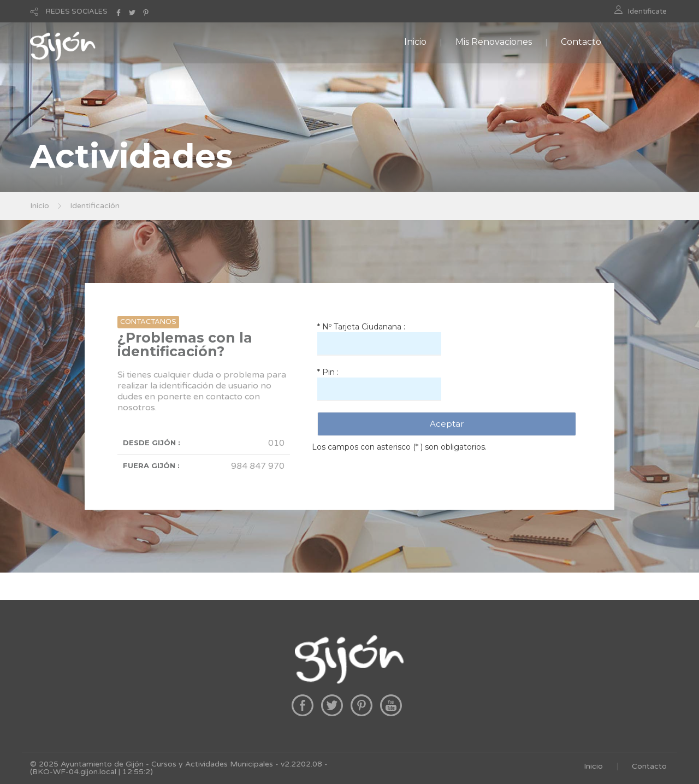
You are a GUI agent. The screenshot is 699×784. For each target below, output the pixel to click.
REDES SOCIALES (77, 11)
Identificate (647, 11)
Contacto (581, 42)
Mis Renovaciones (494, 42)
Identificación (95, 206)
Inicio (415, 42)
